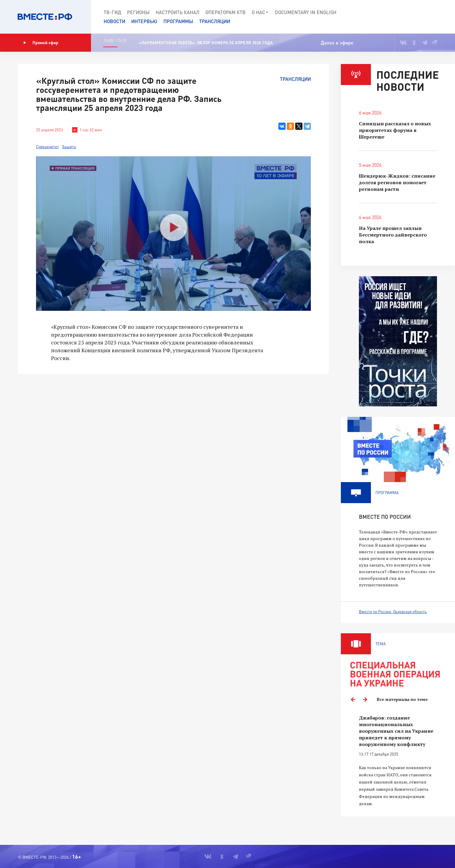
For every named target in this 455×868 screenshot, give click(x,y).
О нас (260, 12)
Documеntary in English (306, 12)
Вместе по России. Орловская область (393, 612)
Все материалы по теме (402, 699)
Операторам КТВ (226, 12)
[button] (429, 17)
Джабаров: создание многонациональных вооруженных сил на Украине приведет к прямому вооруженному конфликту (396, 731)
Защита (69, 147)
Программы (178, 21)
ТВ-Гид (112, 12)
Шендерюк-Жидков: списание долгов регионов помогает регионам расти (397, 182)
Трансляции (215, 21)
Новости (114, 21)
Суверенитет (47, 147)
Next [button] (365, 699)
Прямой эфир (41, 43)
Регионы (138, 12)
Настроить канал (177, 12)
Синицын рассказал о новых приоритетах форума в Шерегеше (395, 130)
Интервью (144, 21)
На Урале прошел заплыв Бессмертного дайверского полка (393, 235)
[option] (398, 761)
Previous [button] (353, 699)
